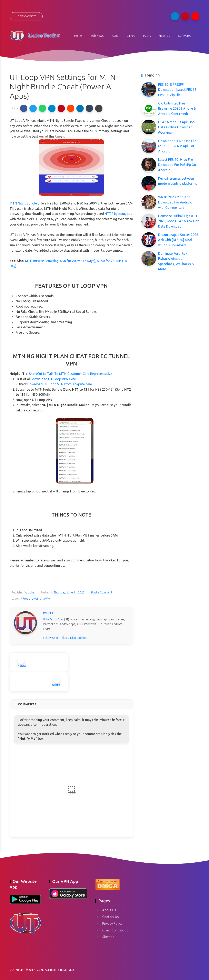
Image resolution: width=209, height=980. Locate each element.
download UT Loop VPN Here (54, 379)
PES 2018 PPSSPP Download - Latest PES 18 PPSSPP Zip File (177, 90)
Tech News (97, 36)
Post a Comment (101, 592)
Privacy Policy (112, 923)
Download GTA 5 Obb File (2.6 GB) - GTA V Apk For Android (177, 146)
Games (131, 36)
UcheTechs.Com (53, 619)
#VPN (47, 599)
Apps (115, 36)
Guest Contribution (116, 930)
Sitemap (108, 937)
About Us (109, 910)
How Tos (165, 36)
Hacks (147, 36)
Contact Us (111, 917)
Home (78, 36)
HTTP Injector (115, 214)
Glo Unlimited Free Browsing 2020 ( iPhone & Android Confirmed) (177, 108)
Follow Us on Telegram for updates (65, 638)
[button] (24, 108)
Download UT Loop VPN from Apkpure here (60, 384)
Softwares (185, 36)
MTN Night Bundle (23, 203)
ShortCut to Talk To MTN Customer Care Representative (71, 374)
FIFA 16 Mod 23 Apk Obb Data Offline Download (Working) (176, 127)
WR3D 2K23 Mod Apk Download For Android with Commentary (175, 202)
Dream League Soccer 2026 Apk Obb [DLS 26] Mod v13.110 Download (178, 240)
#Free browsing (31, 599)
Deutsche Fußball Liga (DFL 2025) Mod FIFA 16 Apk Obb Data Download (179, 221)
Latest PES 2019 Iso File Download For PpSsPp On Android (177, 165)
